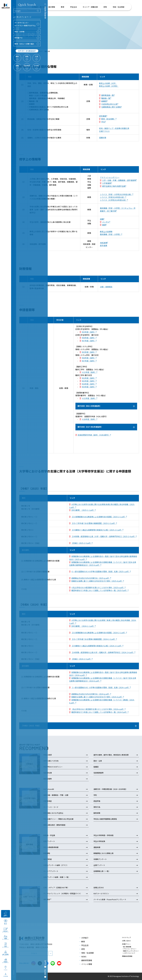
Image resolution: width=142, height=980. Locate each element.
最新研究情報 (86, 960)
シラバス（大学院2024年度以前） (113, 200)
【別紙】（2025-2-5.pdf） (81, 543)
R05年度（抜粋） (89, 332)
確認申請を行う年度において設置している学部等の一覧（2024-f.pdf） (99, 712)
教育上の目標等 (106, 232)
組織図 (104, 101)
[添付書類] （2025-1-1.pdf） (83, 510)
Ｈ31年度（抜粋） (89, 372)
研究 (82, 949)
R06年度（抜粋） (89, 338)
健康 (104, 225)
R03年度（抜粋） (89, 381)
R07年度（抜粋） (89, 341)
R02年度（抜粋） (89, 378)
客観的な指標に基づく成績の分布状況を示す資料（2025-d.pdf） (97, 581)
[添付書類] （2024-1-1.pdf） (83, 626)
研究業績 (103, 116)
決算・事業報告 (106, 287)
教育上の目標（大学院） (109, 86)
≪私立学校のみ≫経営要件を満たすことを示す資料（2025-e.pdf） (98, 587)
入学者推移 (107, 183)
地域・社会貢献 (86, 953)
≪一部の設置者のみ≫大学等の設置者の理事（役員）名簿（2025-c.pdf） (101, 571)
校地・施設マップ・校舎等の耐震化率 (114, 128)
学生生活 (84, 945)
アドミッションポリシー (110, 177)
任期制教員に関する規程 (111, 107)
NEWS (83, 957)
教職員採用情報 (127, 956)
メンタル (106, 222)
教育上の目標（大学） (108, 83)
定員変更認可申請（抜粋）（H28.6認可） (94, 435)
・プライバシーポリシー (129, 949)
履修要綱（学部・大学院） (111, 234)
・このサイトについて (128, 953)
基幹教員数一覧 (107, 95)
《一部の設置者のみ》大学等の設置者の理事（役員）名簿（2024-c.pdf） (101, 687)
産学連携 (104, 245)
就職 (102, 219)
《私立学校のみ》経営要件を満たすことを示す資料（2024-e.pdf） (98, 709)
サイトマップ (126, 937)
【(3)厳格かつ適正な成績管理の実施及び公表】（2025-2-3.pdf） (97, 530)
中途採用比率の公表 (109, 104)
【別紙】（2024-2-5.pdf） (81, 659)
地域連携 (104, 243)
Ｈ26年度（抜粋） (89, 419)
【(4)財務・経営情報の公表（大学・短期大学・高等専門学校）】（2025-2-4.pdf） (104, 536)
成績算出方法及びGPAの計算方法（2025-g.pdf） (91, 578)
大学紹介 (84, 938)
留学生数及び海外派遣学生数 (114, 186)
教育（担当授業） (108, 119)
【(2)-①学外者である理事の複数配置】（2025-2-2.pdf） (94, 523)
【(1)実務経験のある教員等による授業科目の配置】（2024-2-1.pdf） (99, 633)
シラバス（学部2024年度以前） (113, 197)
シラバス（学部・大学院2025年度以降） (116, 194)
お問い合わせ (126, 941)
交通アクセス (104, 131)
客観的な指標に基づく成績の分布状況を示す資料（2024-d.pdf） (97, 697)
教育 (82, 942)
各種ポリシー (126, 944)
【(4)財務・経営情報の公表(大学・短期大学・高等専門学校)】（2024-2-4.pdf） (103, 652)
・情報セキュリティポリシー (130, 951)
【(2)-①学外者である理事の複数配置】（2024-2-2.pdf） (94, 639)
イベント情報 (86, 964)
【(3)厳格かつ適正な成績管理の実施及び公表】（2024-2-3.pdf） (97, 646)
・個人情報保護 (126, 947)
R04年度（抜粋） (89, 384)
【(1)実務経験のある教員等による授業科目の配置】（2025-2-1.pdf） (99, 517)
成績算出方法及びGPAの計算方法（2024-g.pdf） (91, 694)
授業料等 (103, 138)
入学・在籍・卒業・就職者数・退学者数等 (119, 180)
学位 (103, 122)
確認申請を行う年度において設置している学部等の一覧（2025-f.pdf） (99, 590)
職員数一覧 (106, 98)
